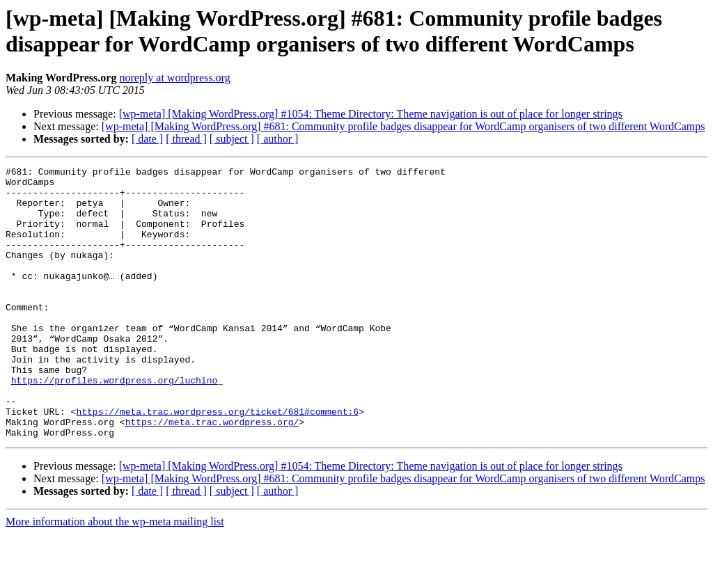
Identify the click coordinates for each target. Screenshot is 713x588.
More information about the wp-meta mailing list (115, 576)
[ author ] (278, 139)
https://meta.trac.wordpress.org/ (212, 474)
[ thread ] (186, 139)
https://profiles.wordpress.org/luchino (114, 424)
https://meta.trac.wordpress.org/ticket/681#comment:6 (217, 461)
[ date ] (147, 139)
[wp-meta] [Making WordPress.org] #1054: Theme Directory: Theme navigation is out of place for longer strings (371, 114)
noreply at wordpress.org (174, 78)
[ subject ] (232, 139)
